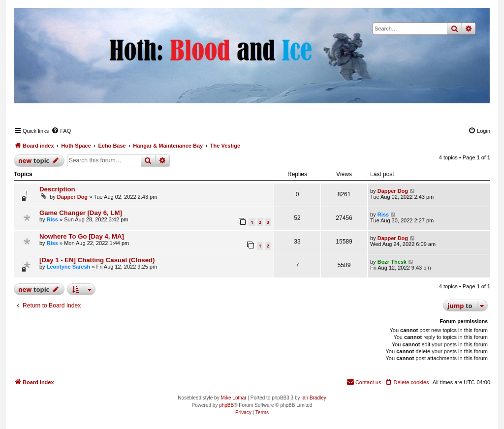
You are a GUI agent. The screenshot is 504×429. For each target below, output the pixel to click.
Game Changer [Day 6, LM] (81, 213)
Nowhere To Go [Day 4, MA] (82, 236)
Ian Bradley (314, 398)
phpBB (226, 405)
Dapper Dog (72, 197)
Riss (52, 219)
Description (57, 189)
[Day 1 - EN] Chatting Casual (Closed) (97, 260)
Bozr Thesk (392, 262)
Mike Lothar (233, 398)
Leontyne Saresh (69, 267)
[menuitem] (61, 131)
